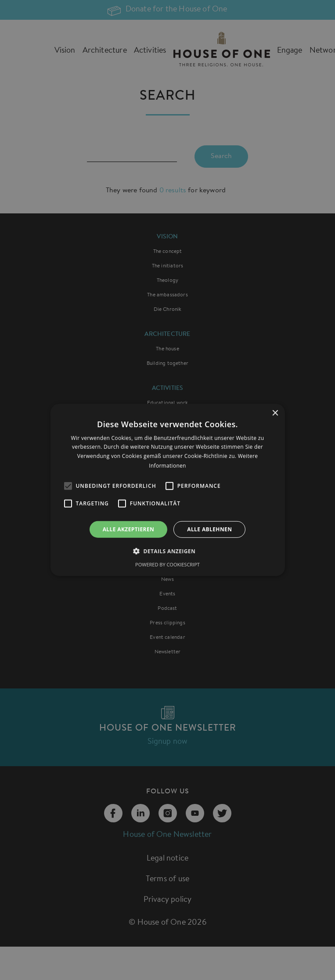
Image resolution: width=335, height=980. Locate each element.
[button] (167, 551)
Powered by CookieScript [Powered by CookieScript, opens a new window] (167, 564)
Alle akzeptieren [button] (129, 529)
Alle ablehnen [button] (209, 529)
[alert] (167, 490)
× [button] (275, 413)
